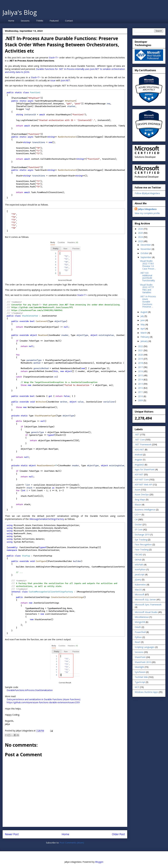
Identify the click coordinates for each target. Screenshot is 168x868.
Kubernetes (140, 585)
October (145, 253)
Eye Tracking (141, 540)
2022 (141, 346)
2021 (141, 350)
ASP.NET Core (142, 480)
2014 (141, 380)
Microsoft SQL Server (145, 599)
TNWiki (40, 21)
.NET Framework (143, 444)
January (144, 341)
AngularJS (139, 465)
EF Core (139, 530)
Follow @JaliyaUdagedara (147, 193)
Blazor (138, 505)
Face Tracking (142, 549)
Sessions (25, 21)
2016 (141, 371)
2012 (141, 388)
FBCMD (139, 555)
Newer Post (12, 834)
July (142, 316)
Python (138, 637)
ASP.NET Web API (144, 485)
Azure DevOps (142, 494)
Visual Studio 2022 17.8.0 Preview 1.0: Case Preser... (148, 265)
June (143, 320)
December (146, 245)
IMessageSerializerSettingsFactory (47, 519)
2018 (141, 363)
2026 (141, 229)
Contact (69, 21)
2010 (141, 396)
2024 (141, 237)
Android (139, 455)
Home (11, 21)
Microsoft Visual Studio (146, 612)
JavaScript (140, 574)
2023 (141, 241)
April (143, 329)
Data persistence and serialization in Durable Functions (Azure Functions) (44, 699)
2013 (141, 384)
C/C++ (138, 515)
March (144, 333)
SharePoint (140, 657)
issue (53, 80)
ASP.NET (139, 474)
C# (136, 519)
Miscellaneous (142, 617)
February (145, 337)
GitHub (138, 560)
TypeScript (140, 682)
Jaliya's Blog (20, 12)
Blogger (99, 862)
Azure (138, 490)
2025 (141, 233)
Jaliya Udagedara (147, 209)
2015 (141, 375)
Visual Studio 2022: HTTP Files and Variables (147, 288)
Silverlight (139, 667)
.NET (137, 435)
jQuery (138, 580)
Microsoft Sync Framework (148, 605)
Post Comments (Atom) (72, 843)
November (146, 249)
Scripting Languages (145, 647)
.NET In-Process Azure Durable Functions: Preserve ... (148, 302)
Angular (138, 460)
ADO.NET (139, 449)
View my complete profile (147, 213)
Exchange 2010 (142, 535)
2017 (141, 367)
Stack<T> (54, 58)
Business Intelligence (145, 510)
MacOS (138, 590)
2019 (141, 359)
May (143, 324)
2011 (141, 392)
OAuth (138, 627)
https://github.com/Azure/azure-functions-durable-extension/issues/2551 (43, 702)
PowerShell (140, 632)
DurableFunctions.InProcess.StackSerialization (30, 690)
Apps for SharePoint (145, 469)
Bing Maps (140, 499)
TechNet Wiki (141, 677)
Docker (138, 524)
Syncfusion (140, 672)
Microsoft (140, 594)
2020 (141, 355)
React (138, 642)
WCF (137, 687)
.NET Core (140, 440)
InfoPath (139, 565)
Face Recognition (143, 544)
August (144, 312)
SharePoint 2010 (143, 662)
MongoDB (140, 622)
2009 (141, 400)
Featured (54, 21)
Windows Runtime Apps (146, 692)
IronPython (140, 569)
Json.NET (66, 80)
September (146, 257)
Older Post (118, 834)
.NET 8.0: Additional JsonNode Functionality (147, 277)
